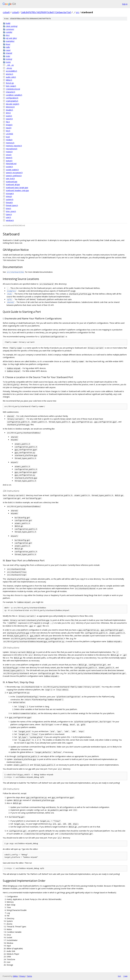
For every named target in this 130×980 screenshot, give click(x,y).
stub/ (8, 56)
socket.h (9, 167)
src (78, 12)
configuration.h (12, 98)
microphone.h (12, 149)
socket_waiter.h (12, 170)
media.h (9, 140)
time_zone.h (11, 211)
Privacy (22, 976)
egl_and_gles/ (11, 38)
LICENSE (10, 134)
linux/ (8, 44)
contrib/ (9, 32)
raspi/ (8, 50)
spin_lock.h (10, 179)
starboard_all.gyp (13, 184)
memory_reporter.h (14, 146)
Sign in (125, 4)
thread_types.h (12, 205)
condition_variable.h (14, 95)
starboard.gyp (12, 182)
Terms (29, 976)
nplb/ (8, 47)
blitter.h (9, 80)
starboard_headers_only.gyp (17, 190)
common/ (10, 29)
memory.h (10, 143)
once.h (9, 155)
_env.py (9, 68)
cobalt (6, 12)
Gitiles (15, 976)
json (125, 976)
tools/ (8, 62)
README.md (11, 164)
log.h (8, 137)
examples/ (10, 41)
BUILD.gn (10, 83)
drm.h (8, 113)
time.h (9, 208)
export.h (9, 119)
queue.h (9, 161)
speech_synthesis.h (14, 176)
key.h (8, 131)
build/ (8, 23)
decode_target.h (13, 104)
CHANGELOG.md (13, 89)
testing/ (9, 59)
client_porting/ (12, 26)
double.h (9, 110)
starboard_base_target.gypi (17, 188)
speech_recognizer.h (14, 173)
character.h (11, 92)
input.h (9, 128)
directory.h (10, 107)
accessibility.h (11, 71)
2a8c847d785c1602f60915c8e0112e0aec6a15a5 (46, 12)
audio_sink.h (11, 77)
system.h (10, 199)
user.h (8, 217)
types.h (9, 214)
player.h (9, 158)
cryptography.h (12, 101)
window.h (10, 220)
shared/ (9, 53)
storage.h (10, 193)
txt (119, 976)
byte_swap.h (11, 86)
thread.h (9, 202)
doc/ (8, 35)
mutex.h (9, 152)
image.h (9, 125)
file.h (8, 122)
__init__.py (10, 65)
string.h (9, 196)
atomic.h (10, 74)
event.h (9, 116)
